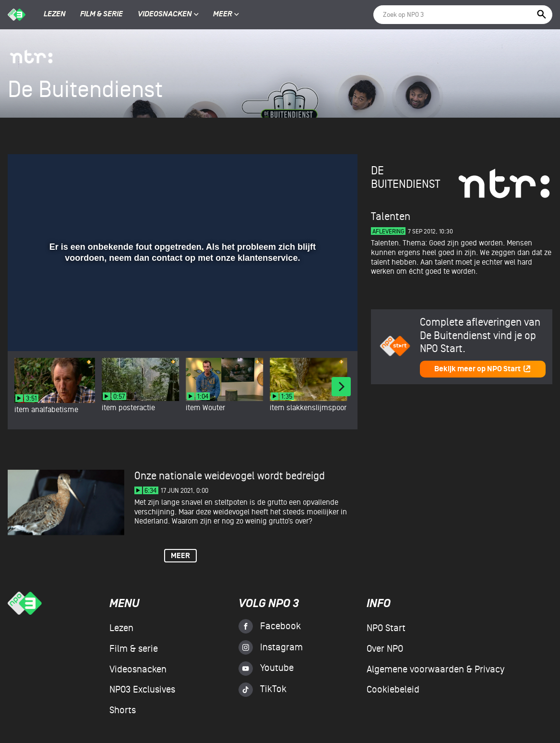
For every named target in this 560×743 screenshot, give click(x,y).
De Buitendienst (405, 178)
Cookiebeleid (393, 690)
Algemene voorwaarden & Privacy (435, 670)
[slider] (181, 310)
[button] (27, 330)
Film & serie (101, 14)
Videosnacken (165, 14)
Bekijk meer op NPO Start (483, 369)
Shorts (123, 710)
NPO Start (386, 628)
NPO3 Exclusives (142, 690)
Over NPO (385, 649)
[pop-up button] (319, 330)
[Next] (341, 387)
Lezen (55, 14)
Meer (226, 14)
